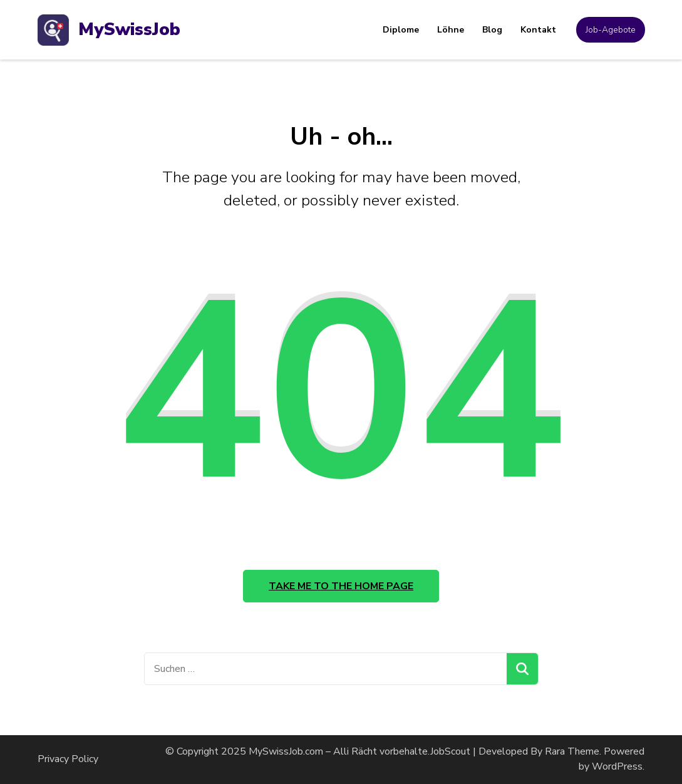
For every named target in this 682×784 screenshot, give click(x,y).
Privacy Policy (68, 759)
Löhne (451, 30)
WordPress (617, 766)
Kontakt (538, 30)
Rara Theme (572, 751)
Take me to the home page (341, 586)
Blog (492, 30)
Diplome (401, 30)
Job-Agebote (611, 30)
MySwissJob (129, 29)
